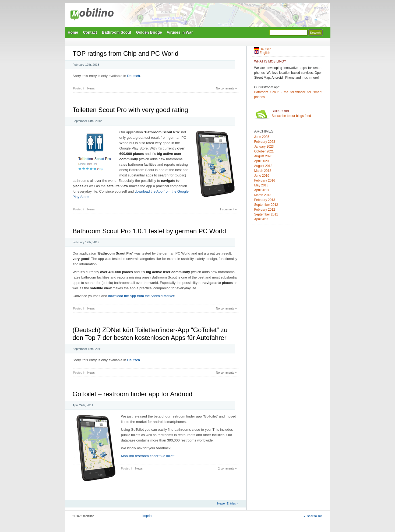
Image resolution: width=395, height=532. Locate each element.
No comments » (226, 88)
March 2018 (263, 171)
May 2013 (261, 185)
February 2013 (265, 200)
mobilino (92, 15)
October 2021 (264, 151)
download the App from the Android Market (141, 296)
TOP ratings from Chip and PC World (126, 53)
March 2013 (263, 195)
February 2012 (265, 210)
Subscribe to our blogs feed (297, 114)
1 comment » (228, 209)
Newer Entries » (228, 503)
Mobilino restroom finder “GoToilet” (148, 456)
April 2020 (262, 161)
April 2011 (262, 219)
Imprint (148, 516)
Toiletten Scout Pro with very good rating (131, 110)
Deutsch (133, 76)
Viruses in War (180, 32)
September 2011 (266, 214)
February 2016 (265, 180)
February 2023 (265, 142)
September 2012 (266, 205)
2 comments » (227, 468)
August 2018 (263, 166)
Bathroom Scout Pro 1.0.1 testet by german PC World (149, 231)
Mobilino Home (235, 16)
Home (73, 32)
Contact (90, 32)
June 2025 (262, 137)
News (91, 88)
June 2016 (262, 176)
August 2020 (263, 156)
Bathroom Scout (117, 32)
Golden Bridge (149, 32)
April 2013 (262, 190)
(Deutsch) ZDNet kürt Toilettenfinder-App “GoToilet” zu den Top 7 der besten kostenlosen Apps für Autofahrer (150, 334)
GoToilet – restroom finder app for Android (133, 394)
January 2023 (264, 147)
